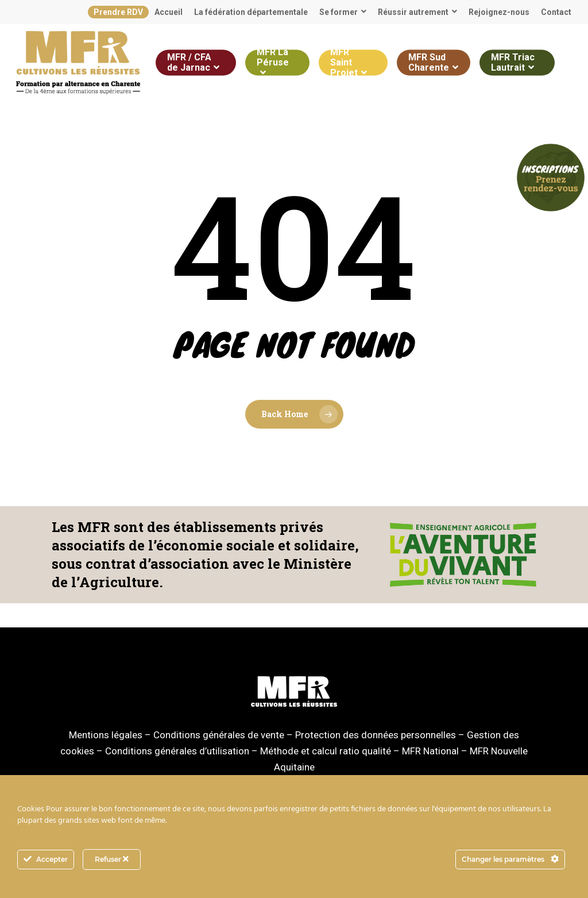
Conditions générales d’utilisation (177, 751)
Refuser (112, 859)
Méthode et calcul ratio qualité (326, 751)
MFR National (430, 751)
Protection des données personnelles (376, 735)
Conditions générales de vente (219, 735)
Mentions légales (106, 735)
